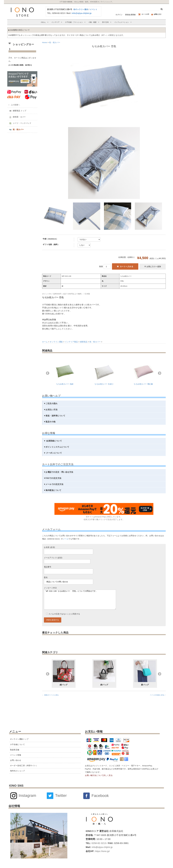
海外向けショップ (17, 771)
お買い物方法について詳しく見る (99, 775)
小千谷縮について (17, 744)
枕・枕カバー (55, 42)
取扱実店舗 (15, 750)
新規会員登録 (130, 15)
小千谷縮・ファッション (74, 22)
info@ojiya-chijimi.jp (82, 13)
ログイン (119, 15)
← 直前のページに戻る (50, 700)
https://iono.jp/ (102, 851)
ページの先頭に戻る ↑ (158, 700)
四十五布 (105, 22)
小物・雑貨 (93, 22)
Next (160, 373)
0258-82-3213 (99, 843)
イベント (94, 9)
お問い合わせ (16, 760)
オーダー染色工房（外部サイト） (24, 766)
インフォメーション (122, 22)
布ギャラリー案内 (81, 9)
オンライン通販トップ (19, 739)
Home (45, 42)
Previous (48, 373)
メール (66, 539)
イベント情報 (16, 755)
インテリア (55, 22)
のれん (43, 22)
